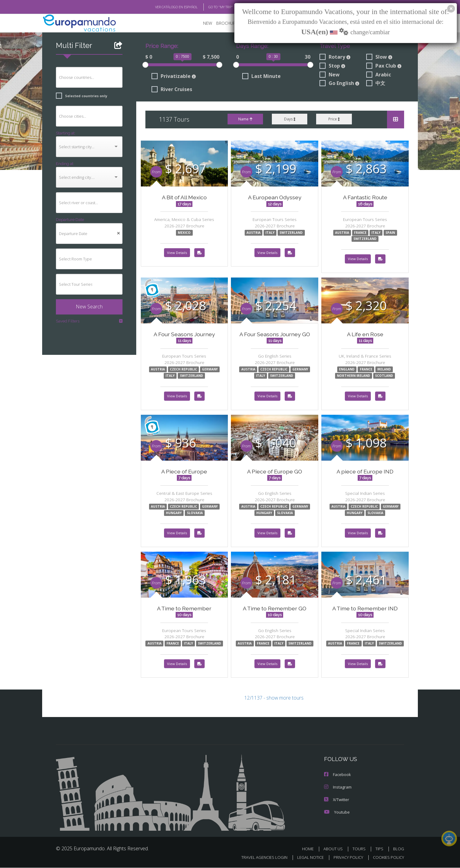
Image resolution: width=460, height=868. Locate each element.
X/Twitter (336, 800)
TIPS (380, 849)
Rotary (334, 57)
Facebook (337, 776)
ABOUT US (335, 849)
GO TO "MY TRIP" (211, 7)
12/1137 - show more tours (274, 699)
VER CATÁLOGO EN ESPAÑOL (162, 7)
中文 (376, 84)
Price (334, 120)
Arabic (378, 75)
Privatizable (172, 77)
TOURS (360, 849)
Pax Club (384, 66)
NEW (202, 23)
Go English (340, 84)
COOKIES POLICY (387, 857)
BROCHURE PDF (227, 23)
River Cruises (172, 90)
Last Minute (260, 77)
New (329, 75)
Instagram (337, 788)
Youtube (336, 812)
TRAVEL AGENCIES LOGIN (259, 857)
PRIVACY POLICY (346, 857)
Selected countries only (79, 96)
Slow (379, 57)
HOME (310, 849)
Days (289, 120)
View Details (177, 253)
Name (245, 120)
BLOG (399, 849)
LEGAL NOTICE (306, 857)
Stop (332, 66)
